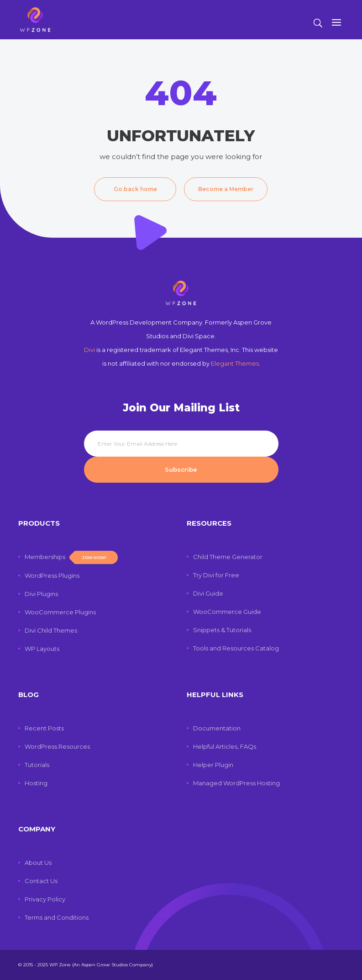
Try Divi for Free (216, 575)
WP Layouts (42, 649)
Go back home (135, 189)
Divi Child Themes (51, 630)
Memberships (71, 557)
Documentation (217, 728)
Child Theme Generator (228, 557)
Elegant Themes (235, 363)
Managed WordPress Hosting (236, 783)
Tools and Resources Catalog (236, 648)
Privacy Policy (45, 899)
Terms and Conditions (57, 917)
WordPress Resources (57, 746)
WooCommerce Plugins (60, 612)
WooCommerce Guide (227, 612)
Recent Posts (44, 728)
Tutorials (37, 765)
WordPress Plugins (52, 575)
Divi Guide (208, 593)
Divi (89, 350)
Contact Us (41, 881)
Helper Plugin (213, 765)
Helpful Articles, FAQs (225, 746)
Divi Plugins (41, 594)
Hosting (36, 783)
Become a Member (226, 189)
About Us (38, 863)
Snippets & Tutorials (222, 630)
